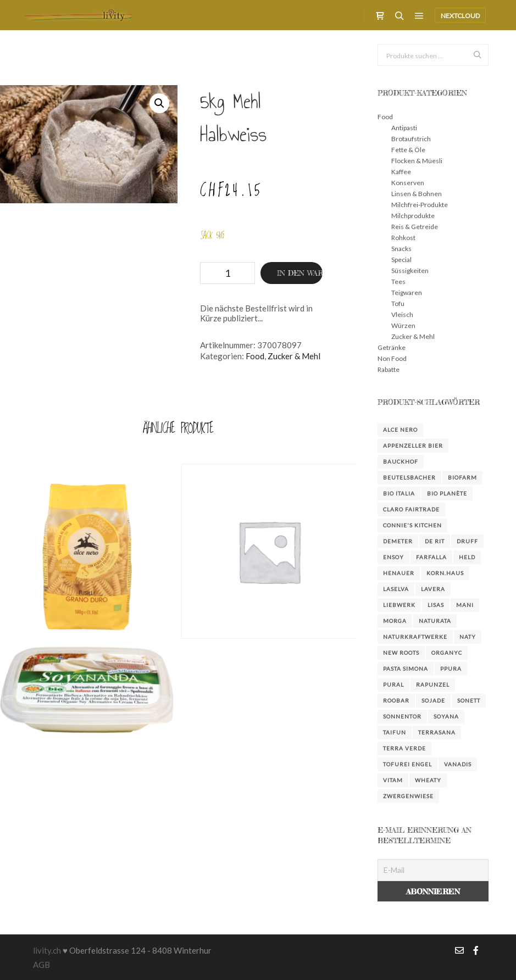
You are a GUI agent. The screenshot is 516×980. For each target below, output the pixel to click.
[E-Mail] (433, 870)
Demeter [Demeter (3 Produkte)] (398, 541)
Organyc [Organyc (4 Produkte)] (447, 653)
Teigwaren (407, 293)
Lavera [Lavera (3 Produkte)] (433, 589)
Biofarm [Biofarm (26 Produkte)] (462, 477)
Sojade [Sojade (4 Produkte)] (433, 700)
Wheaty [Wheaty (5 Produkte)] (428, 780)
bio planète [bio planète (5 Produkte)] (447, 493)
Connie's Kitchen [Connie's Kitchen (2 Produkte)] (412, 525)
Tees (398, 282)
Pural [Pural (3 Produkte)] (393, 684)
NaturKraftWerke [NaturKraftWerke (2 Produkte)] (415, 637)
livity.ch (47, 950)
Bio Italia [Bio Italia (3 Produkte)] (399, 493)
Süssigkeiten (410, 271)
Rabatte (389, 369)
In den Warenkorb (300, 273)
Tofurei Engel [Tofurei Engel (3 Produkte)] (407, 764)
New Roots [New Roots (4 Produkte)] (401, 653)
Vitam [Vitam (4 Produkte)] (393, 780)
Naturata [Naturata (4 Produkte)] (435, 621)
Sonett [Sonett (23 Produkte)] (469, 700)
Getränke (392, 347)
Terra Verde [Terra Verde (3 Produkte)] (404, 748)
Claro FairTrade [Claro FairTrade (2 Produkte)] (411, 509)
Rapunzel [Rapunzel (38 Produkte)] (433, 684)
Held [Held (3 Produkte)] (467, 557)
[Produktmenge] (228, 273)
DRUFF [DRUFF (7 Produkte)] (467, 541)
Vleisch (402, 314)
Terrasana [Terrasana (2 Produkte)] (437, 732)
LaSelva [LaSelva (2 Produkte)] (396, 589)
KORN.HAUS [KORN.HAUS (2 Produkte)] (445, 573)
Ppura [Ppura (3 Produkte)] (451, 669)
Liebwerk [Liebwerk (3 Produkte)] (399, 605)
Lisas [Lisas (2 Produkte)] (436, 605)
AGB (41, 965)
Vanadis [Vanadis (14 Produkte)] (458, 764)
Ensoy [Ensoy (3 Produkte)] (393, 557)
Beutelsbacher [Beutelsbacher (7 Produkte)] (409, 477)
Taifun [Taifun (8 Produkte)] (395, 732)
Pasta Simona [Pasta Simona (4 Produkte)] (406, 669)
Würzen (403, 325)
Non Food (392, 358)
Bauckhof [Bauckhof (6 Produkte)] (401, 461)
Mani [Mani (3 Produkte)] (465, 605)
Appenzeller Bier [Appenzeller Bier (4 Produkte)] (413, 446)
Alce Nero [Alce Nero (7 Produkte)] (400, 430)
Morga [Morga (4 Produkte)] (395, 621)
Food (255, 356)
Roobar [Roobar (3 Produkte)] (396, 700)
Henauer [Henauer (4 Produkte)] (399, 573)
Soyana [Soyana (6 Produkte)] (446, 716)
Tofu (398, 304)
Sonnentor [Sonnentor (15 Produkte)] (402, 716)
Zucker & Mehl (294, 356)
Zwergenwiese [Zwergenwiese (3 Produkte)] (408, 796)
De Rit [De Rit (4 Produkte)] (435, 541)
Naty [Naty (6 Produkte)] (468, 637)
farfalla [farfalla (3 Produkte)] (431, 557)
